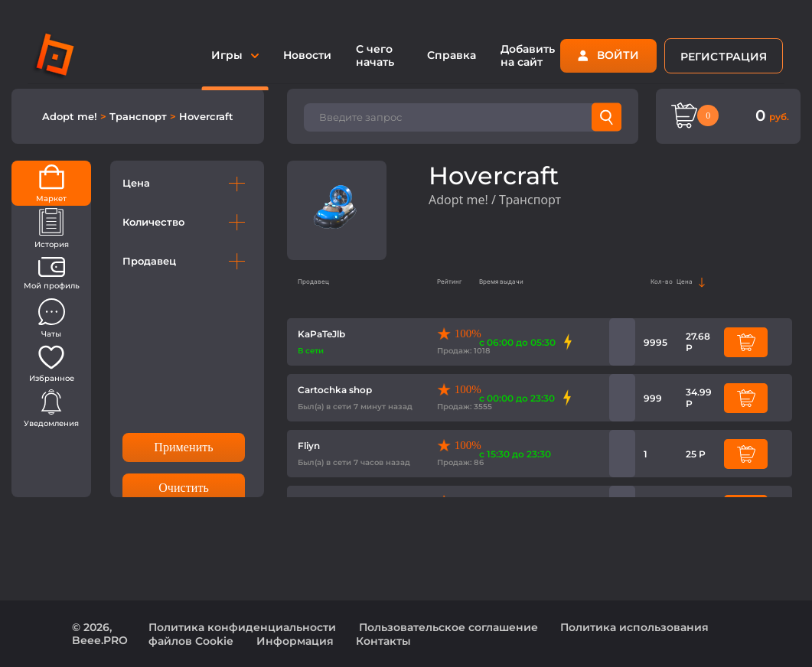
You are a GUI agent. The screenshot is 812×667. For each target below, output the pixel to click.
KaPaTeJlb (321, 334)
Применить (183, 447)
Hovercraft (206, 116)
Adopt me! (71, 116)
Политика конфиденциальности (242, 627)
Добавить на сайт (528, 55)
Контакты (383, 641)
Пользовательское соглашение (448, 627)
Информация (295, 641)
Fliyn (309, 446)
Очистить (184, 488)
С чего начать (375, 55)
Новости (307, 55)
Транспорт (140, 116)
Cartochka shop (335, 390)
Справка (452, 55)
